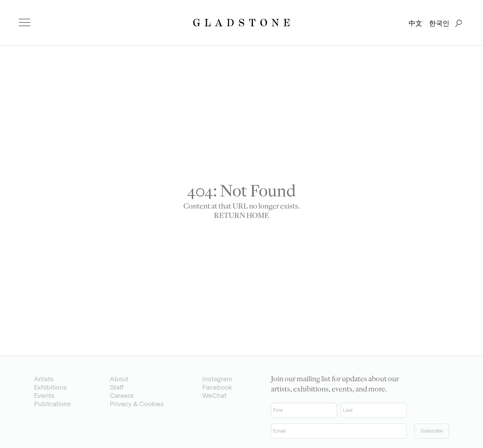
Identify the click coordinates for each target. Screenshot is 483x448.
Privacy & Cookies (137, 404)
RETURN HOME (241, 216)
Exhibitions (50, 387)
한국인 (439, 23)
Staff (117, 387)
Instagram (217, 379)
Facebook (217, 387)
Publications (52, 404)
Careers (122, 396)
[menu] (25, 23)
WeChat (214, 396)
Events (44, 396)
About (119, 379)
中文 (415, 23)
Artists (44, 379)
